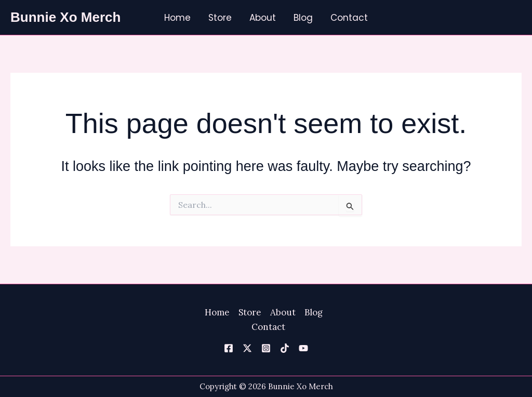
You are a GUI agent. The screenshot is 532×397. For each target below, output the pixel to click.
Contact (349, 18)
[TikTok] (285, 348)
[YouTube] (303, 348)
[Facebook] (229, 348)
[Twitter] (247, 348)
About (263, 18)
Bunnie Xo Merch (65, 17)
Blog (303, 18)
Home (177, 18)
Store (220, 18)
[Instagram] (266, 348)
